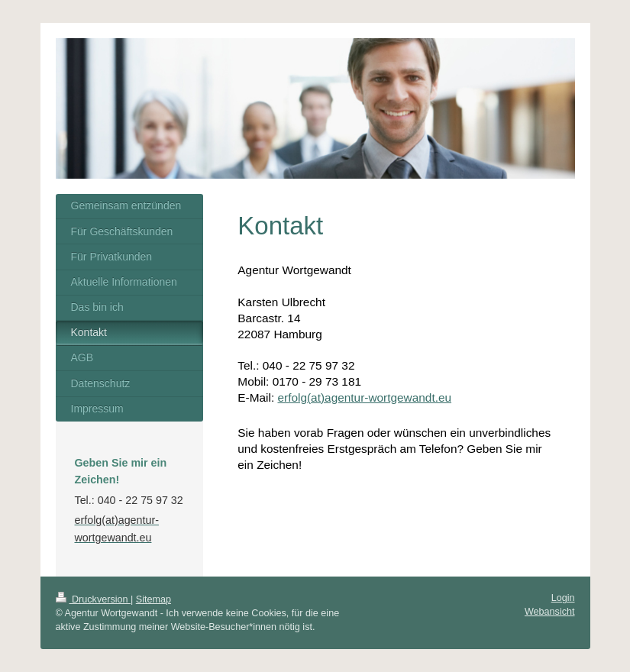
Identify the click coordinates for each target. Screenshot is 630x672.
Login (563, 598)
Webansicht (550, 612)
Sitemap (153, 599)
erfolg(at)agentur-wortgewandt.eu (364, 397)
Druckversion (93, 599)
